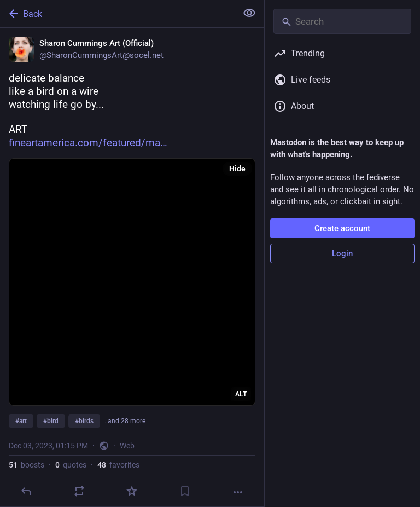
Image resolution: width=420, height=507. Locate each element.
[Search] (342, 21)
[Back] (117, 14)
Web (127, 446)
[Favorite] (132, 491)
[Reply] (26, 491)
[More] (238, 492)
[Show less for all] (249, 13)
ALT (241, 394)
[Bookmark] (185, 491)
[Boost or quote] (79, 491)
